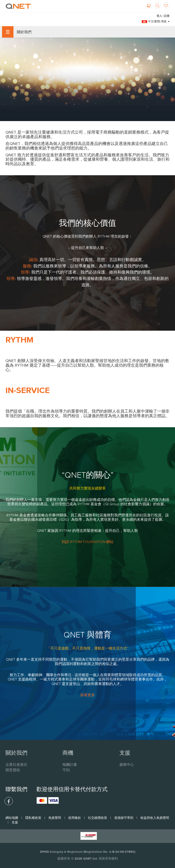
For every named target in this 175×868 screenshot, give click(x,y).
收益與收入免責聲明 (155, 818)
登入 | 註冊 (163, 16)
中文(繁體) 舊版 (159, 21)
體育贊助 (13, 770)
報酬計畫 (70, 764)
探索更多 (87, 695)
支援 (15, 822)
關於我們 (17, 32)
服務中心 (127, 764)
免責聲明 (55, 818)
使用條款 (75, 818)
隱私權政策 (33, 818)
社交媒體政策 (98, 818)
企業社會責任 (16, 764)
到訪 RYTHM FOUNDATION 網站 (88, 542)
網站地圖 (12, 818)
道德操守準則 (124, 818)
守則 (66, 770)
